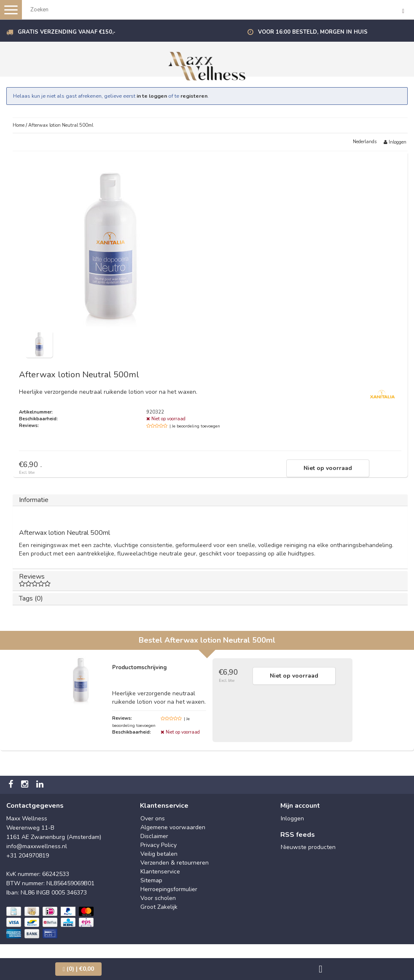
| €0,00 (78, 969)
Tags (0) (31, 598)
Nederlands (365, 142)
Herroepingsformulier (169, 889)
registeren (194, 96)
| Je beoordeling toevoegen (195, 426)
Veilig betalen (159, 854)
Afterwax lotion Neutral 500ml (61, 125)
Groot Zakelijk (159, 907)
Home (19, 125)
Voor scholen (158, 898)
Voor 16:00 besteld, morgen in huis (313, 32)
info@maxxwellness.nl (37, 846)
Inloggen (395, 142)
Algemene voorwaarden (173, 827)
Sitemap (151, 880)
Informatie (34, 500)
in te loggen (152, 96)
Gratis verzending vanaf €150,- (67, 32)
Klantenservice (160, 872)
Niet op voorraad (328, 468)
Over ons (153, 818)
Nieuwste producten (308, 847)
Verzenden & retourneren (175, 863)
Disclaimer (154, 836)
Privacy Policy (159, 845)
